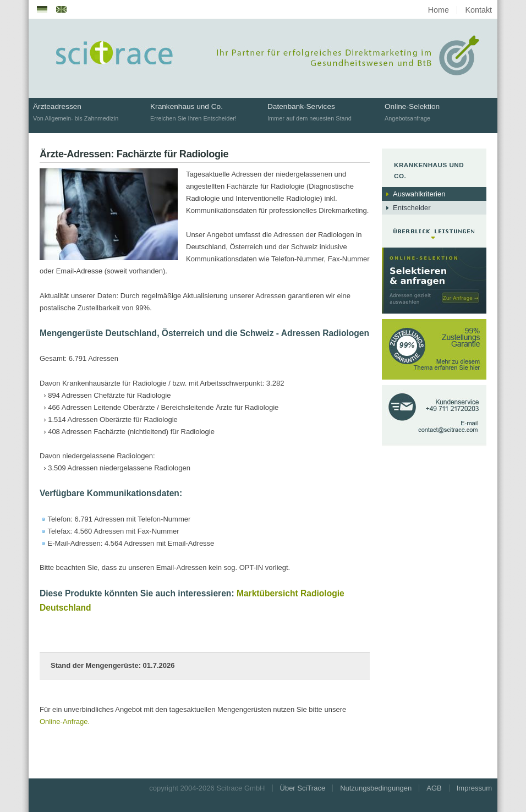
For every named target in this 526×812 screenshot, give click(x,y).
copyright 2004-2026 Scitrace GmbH (207, 788)
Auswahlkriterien (419, 194)
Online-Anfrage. (65, 722)
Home (439, 10)
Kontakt (479, 10)
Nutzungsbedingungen (376, 788)
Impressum (474, 788)
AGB (434, 788)
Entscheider (412, 208)
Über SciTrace (303, 788)
